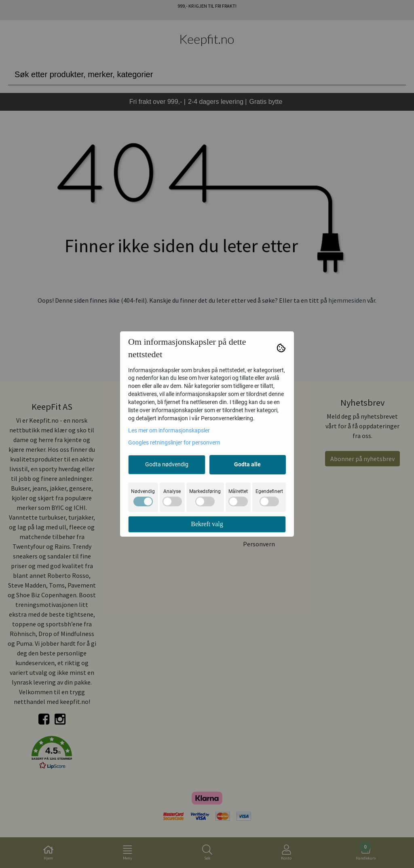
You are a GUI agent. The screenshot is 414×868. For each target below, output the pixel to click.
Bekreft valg (207, 524)
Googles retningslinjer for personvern (174, 442)
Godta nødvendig (167, 464)
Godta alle (247, 464)
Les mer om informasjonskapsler (169, 430)
